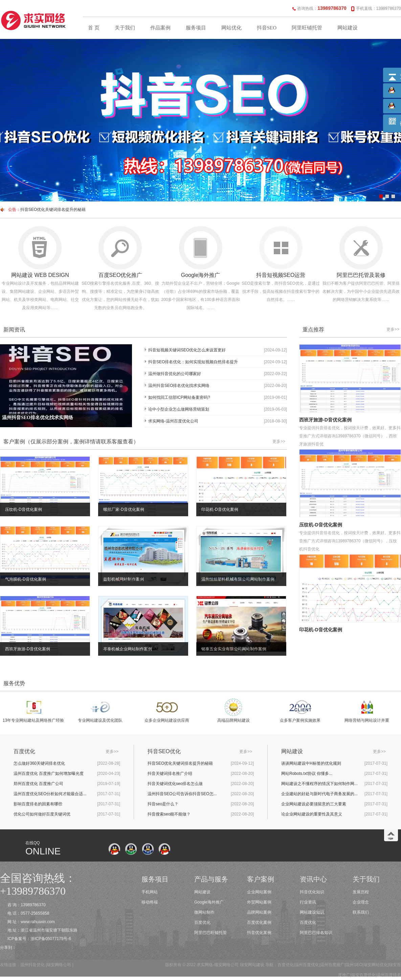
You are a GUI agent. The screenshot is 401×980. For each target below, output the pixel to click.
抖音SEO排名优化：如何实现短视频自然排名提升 (193, 362)
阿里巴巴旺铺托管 (210, 933)
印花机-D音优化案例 (321, 630)
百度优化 (202, 922)
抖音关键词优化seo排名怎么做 (175, 784)
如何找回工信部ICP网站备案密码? (179, 397)
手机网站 (150, 892)
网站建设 (348, 28)
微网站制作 (204, 912)
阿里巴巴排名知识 (316, 933)
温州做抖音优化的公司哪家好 (175, 374)
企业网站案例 (259, 892)
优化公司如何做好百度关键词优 (42, 814)
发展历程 (361, 892)
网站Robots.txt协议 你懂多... (307, 774)
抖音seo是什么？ (163, 804)
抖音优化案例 (259, 933)
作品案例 (160, 28)
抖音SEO (267, 28)
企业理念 (361, 902)
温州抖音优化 (32, 965)
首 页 (94, 28)
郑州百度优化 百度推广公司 (38, 784)
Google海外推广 (209, 902)
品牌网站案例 (259, 912)
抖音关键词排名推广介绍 (170, 774)
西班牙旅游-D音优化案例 (325, 420)
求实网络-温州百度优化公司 (173, 421)
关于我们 (125, 28)
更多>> (279, 441)
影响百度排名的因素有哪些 (38, 804)
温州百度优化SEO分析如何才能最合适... (50, 794)
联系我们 (361, 912)
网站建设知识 (312, 912)
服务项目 (196, 28)
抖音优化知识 (312, 892)
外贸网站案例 (259, 902)
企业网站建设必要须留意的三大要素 (314, 804)
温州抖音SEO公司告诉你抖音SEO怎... (182, 794)
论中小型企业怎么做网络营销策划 (179, 409)
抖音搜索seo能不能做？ (169, 814)
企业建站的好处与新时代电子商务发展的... (319, 794)
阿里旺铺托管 (307, 28)
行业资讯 (308, 902)
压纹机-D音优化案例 (321, 525)
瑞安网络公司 (59, 965)
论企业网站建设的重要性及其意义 (312, 814)
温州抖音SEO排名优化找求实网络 (179, 386)
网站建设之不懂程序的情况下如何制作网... (319, 784)
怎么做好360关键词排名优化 (39, 763)
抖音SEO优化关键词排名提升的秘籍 (53, 210)
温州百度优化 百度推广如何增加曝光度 (49, 774)
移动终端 (150, 902)
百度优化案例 (259, 922)
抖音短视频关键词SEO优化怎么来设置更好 (187, 350)
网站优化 (231, 28)
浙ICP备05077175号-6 (51, 939)
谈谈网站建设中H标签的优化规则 (311, 763)
